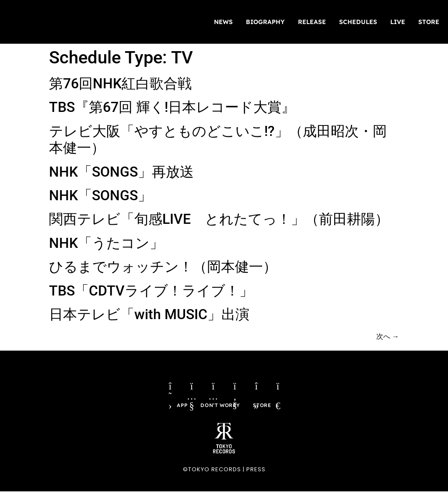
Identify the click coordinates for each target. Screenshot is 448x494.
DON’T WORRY (220, 407)
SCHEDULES (358, 22)
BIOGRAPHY (265, 22)
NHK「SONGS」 (100, 195)
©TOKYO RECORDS (212, 471)
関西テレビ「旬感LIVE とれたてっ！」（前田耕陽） (219, 219)
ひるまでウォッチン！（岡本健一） (163, 267)
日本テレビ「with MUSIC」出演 (149, 314)
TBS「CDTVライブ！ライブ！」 (151, 291)
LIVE (398, 22)
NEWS (223, 22)
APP (181, 407)
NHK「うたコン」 (106, 243)
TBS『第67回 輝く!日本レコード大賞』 (172, 107)
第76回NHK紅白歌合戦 (120, 83)
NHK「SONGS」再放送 (121, 172)
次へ (388, 336)
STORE (429, 22)
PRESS (256, 471)
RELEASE (312, 22)
